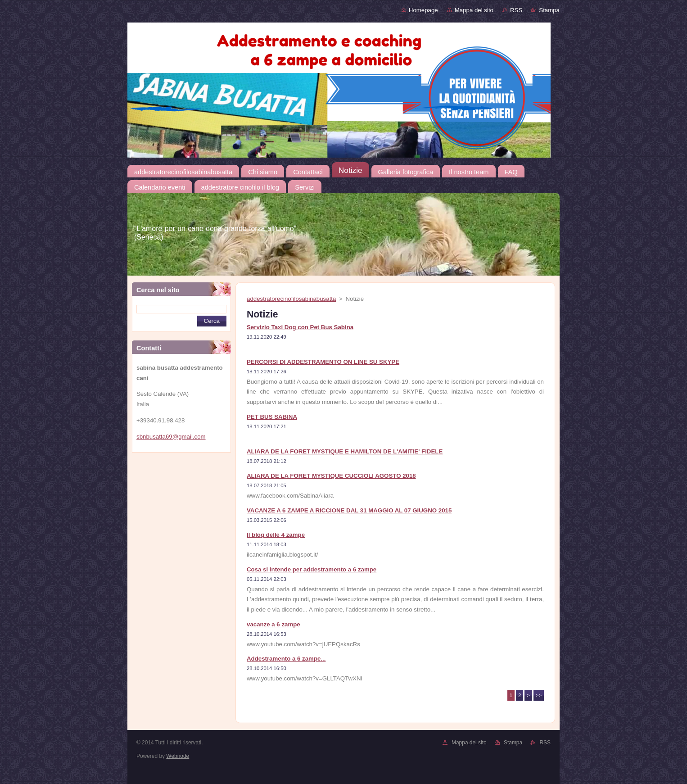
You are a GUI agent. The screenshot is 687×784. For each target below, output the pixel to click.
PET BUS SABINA (272, 417)
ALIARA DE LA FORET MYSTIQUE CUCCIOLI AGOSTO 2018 (331, 476)
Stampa (549, 10)
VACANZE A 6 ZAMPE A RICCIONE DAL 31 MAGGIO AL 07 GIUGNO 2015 (349, 510)
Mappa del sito (474, 10)
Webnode (178, 756)
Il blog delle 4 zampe (276, 535)
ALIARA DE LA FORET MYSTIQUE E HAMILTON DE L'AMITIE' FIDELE (345, 451)
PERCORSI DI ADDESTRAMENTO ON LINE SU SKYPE (323, 362)
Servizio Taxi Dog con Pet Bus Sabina (300, 327)
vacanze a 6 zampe (273, 624)
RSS (516, 10)
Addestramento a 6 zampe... (286, 659)
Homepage (423, 10)
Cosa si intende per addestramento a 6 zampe (312, 569)
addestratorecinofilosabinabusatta (291, 299)
